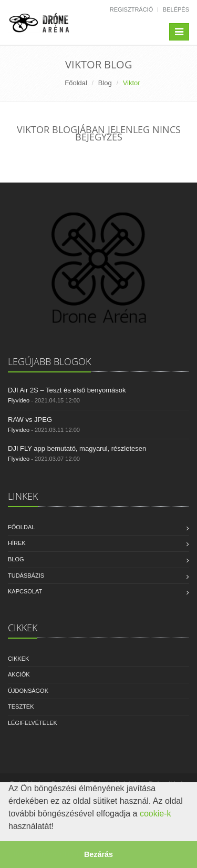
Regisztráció (132, 9)
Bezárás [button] (98, 854)
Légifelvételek (33, 723)
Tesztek (21, 706)
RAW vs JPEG (30, 420)
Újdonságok (28, 691)
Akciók (19, 674)
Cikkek (18, 659)
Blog (105, 83)
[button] (58, 827)
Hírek (17, 543)
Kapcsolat (25, 591)
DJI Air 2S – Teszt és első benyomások (67, 390)
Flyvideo (19, 400)
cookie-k (155, 814)
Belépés (176, 9)
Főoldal (76, 83)
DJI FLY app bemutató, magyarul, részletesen (77, 448)
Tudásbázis (26, 576)
